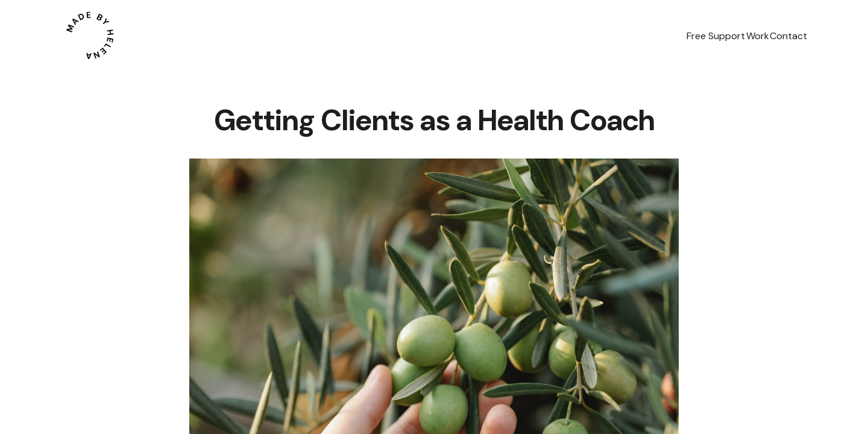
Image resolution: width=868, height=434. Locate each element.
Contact (779, 36)
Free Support (670, 36)
